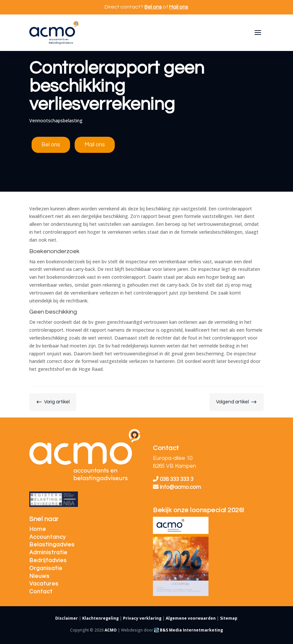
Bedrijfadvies (48, 561)
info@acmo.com (177, 487)
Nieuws (39, 576)
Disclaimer (67, 618)
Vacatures (44, 584)
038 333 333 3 (173, 479)
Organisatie (46, 568)
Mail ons (179, 7)
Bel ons (153, 7)
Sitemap (229, 618)
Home (38, 529)
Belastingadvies (52, 545)
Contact (41, 592)
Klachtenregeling (100, 618)
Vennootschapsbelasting (56, 120)
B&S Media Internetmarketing (189, 630)
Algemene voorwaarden (191, 618)
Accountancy (48, 537)
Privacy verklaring (142, 618)
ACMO (111, 630)
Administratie (48, 553)
